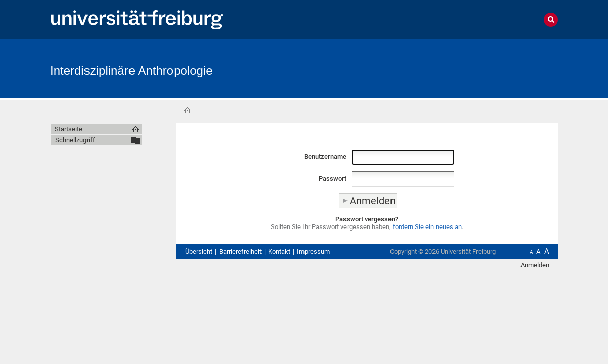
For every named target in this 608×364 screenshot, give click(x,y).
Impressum (313, 252)
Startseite (187, 110)
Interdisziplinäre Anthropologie (132, 71)
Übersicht (199, 252)
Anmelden (535, 265)
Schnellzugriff (75, 140)
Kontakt (279, 252)
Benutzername (325, 156)
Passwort (333, 179)
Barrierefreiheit (240, 252)
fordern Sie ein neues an (427, 227)
